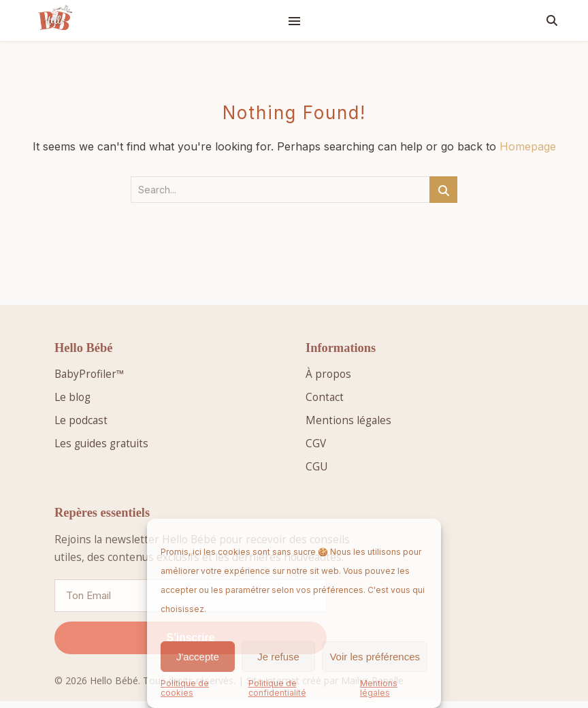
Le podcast (81, 420)
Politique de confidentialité (277, 688)
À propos (328, 374)
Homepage (528, 146)
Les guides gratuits (101, 444)
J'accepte (198, 657)
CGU (316, 467)
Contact (325, 397)
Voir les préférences (375, 657)
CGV (316, 444)
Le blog (72, 397)
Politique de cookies (185, 688)
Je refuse (278, 657)
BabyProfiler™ (89, 374)
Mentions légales (379, 688)
